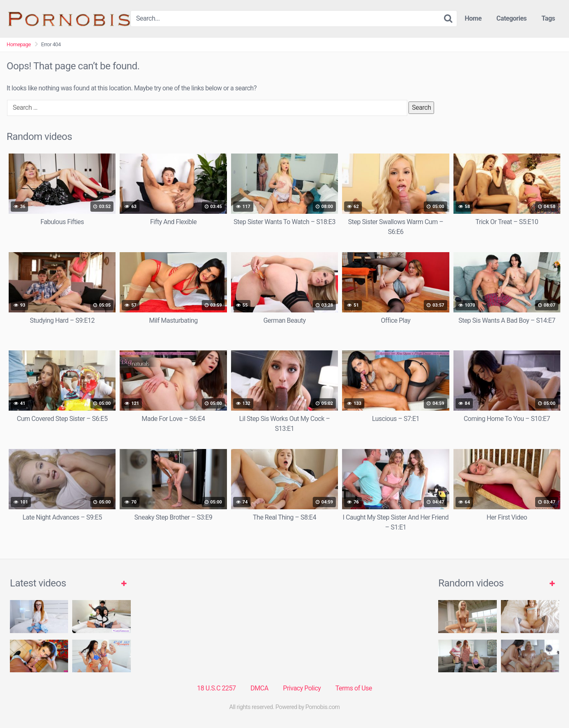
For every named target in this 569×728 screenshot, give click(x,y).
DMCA (259, 688)
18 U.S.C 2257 (216, 688)
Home (473, 18)
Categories (511, 18)
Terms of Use (354, 688)
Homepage (19, 44)
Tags (548, 18)
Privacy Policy (302, 688)
